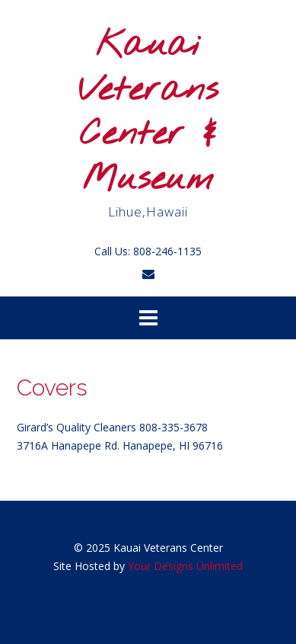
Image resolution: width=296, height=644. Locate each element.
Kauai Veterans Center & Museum (148, 113)
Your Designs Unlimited (185, 566)
